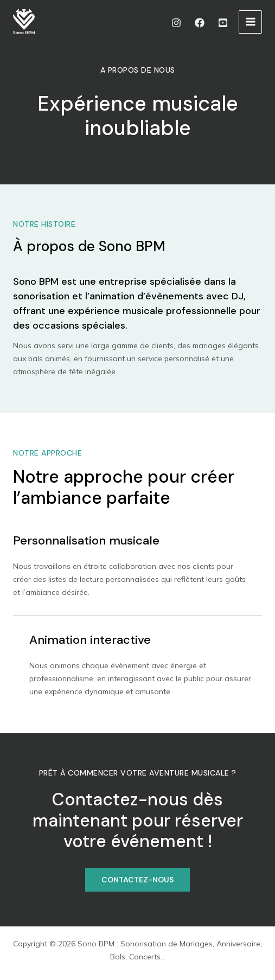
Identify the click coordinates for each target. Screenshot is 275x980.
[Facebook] (200, 23)
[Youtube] (223, 23)
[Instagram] (176, 23)
